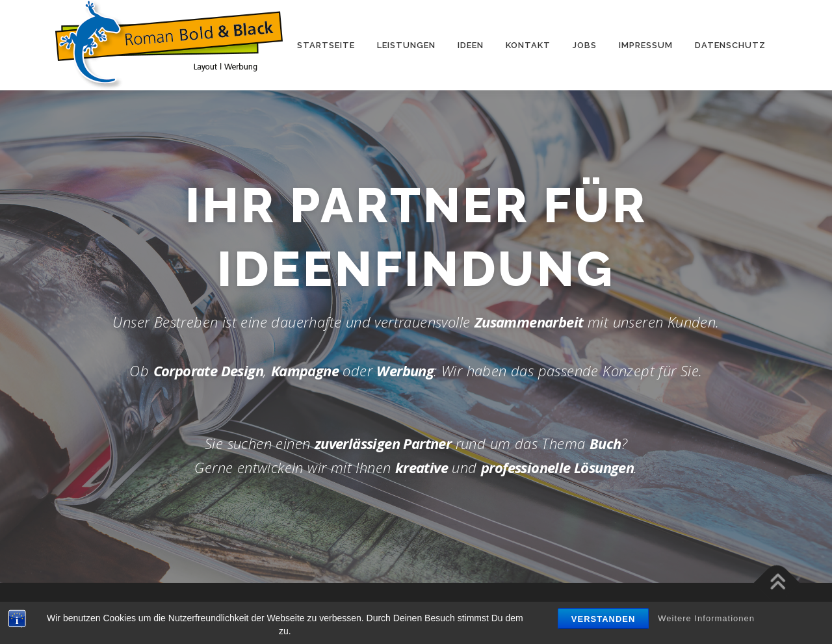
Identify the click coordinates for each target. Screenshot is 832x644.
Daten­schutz (730, 45)
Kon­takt (528, 45)
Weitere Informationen (706, 618)
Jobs (585, 45)
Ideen (471, 45)
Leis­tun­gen (406, 45)
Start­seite (326, 45)
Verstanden (604, 619)
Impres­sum (646, 45)
